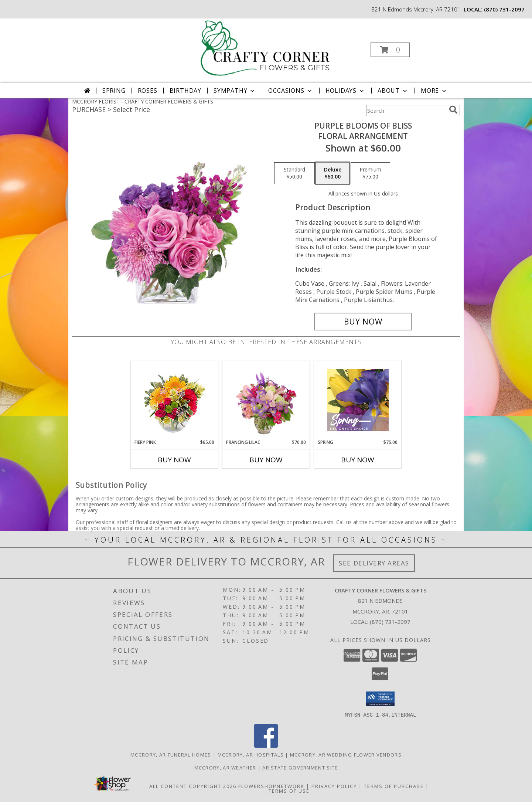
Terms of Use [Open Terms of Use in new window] (289, 791)
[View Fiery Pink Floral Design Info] (175, 400)
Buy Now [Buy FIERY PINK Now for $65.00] (174, 460)
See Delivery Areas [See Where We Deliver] (374, 563)
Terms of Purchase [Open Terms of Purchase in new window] (394, 786)
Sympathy (235, 91)
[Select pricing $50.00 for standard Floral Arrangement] (294, 173)
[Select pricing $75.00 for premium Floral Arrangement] (370, 173)
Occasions (291, 91)
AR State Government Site (300, 767)
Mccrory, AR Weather (225, 767)
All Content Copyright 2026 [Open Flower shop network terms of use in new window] (193, 786)
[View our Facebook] (266, 745)
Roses (148, 91)
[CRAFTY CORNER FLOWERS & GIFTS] (265, 47)
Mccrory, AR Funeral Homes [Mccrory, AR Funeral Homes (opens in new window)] (171, 754)
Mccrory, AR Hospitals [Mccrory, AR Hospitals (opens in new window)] (251, 754)
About (393, 91)
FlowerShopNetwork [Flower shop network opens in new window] (271, 786)
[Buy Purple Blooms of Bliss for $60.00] (363, 322)
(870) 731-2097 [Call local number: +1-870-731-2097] (504, 9)
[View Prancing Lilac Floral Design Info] (266, 400)
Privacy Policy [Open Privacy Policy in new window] (334, 786)
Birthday (185, 91)
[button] (390, 50)
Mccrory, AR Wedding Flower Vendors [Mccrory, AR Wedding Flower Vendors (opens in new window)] (346, 754)
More (434, 91)
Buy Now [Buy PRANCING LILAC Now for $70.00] (266, 460)
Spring (114, 91)
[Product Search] (406, 111)
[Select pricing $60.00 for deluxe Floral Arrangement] (333, 173)
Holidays (345, 91)
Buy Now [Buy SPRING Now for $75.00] (358, 460)
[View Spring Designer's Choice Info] (358, 400)
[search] (453, 110)
